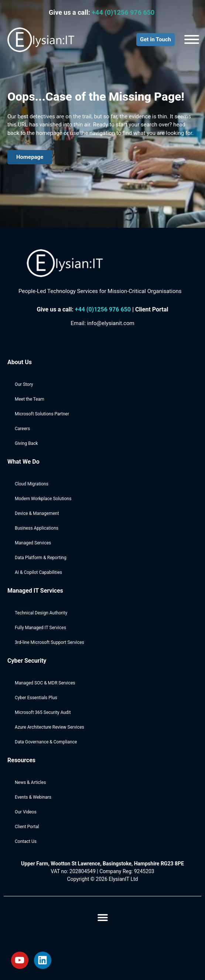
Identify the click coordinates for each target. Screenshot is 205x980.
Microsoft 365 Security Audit (43, 712)
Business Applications (37, 528)
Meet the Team (30, 399)
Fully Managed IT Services (40, 628)
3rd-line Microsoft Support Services (49, 642)
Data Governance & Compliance (46, 742)
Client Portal (27, 827)
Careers (22, 429)
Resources (21, 760)
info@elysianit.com (111, 323)
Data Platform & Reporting (41, 558)
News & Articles (30, 782)
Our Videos (26, 812)
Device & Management (37, 513)
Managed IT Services (35, 591)
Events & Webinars (33, 797)
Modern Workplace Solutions (43, 499)
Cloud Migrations (32, 484)
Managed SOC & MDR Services (45, 683)
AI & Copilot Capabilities (38, 572)
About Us (20, 362)
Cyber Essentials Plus (36, 698)
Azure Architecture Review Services (49, 727)
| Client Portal (150, 309)
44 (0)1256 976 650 (105, 309)
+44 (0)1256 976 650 (124, 12)
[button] (102, 918)
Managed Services (33, 543)
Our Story (24, 384)
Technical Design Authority (41, 613)
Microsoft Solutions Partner (42, 414)
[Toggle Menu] (192, 39)
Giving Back (26, 443)
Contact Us (26, 841)
